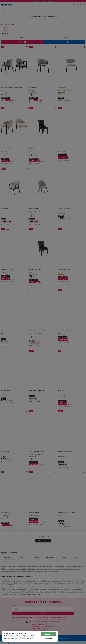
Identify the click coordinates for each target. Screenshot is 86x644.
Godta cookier (48, 634)
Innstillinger (49, 639)
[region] (30, 636)
